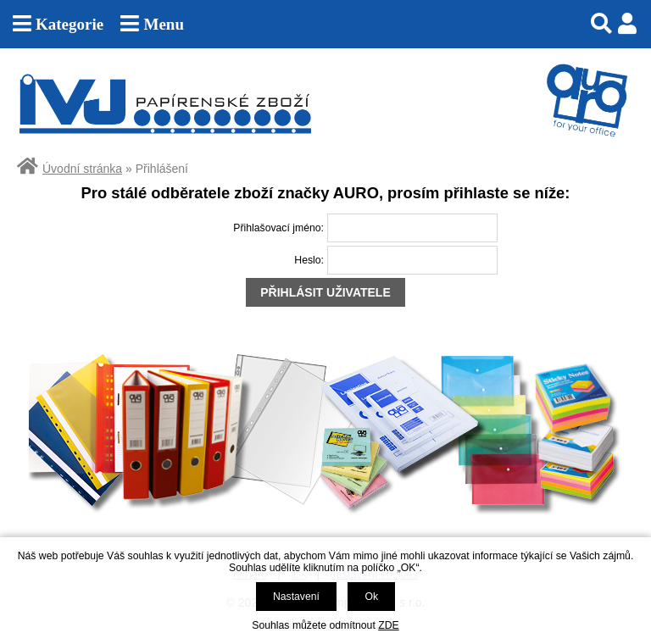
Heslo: (309, 260)
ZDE (388, 625)
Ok (371, 597)
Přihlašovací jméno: (278, 228)
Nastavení (296, 597)
